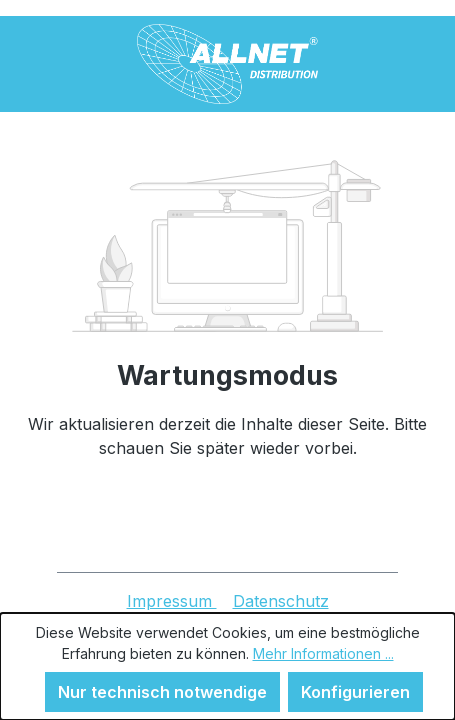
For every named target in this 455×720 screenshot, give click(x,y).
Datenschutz (281, 601)
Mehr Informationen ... (323, 653)
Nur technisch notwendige (162, 692)
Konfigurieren (355, 692)
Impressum (172, 601)
